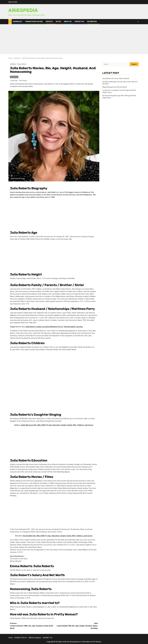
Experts (49, 22)
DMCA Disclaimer (35, 638)
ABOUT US (68, 22)
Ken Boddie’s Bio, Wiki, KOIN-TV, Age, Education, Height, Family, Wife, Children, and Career (58, 536)
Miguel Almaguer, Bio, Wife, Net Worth (115, 87)
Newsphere (87, 642)
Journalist (17, 22)
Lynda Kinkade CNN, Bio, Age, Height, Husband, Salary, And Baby (76, 626)
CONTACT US (79, 22)
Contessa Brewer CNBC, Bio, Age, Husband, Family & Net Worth (32, 626)
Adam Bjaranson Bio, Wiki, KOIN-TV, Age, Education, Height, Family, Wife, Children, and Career (57, 425)
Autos (58, 22)
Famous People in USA (34, 22)
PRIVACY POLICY (21, 638)
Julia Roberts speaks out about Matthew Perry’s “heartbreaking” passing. (54, 327)
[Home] (10, 22)
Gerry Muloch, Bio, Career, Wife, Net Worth (116, 78)
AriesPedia (23, 10)
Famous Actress (22, 64)
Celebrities (92, 22)
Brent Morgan (23, 81)
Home (11, 638)
